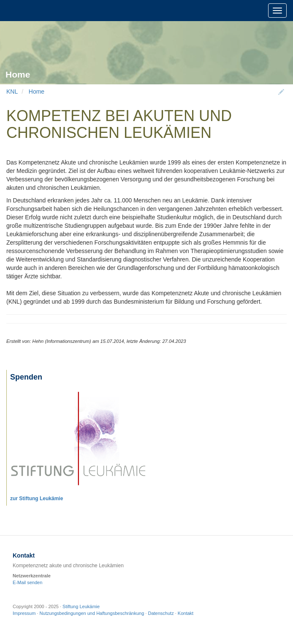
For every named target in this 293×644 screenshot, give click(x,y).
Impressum (24, 613)
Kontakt (186, 613)
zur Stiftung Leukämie (37, 498)
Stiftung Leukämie (81, 606)
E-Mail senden (27, 582)
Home (37, 92)
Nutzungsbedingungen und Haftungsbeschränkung (92, 613)
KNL (12, 92)
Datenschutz (161, 613)
